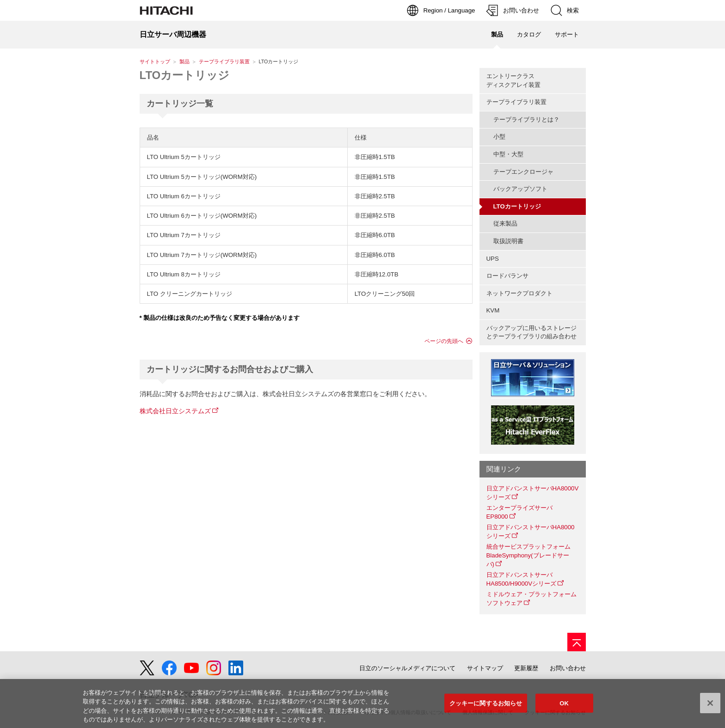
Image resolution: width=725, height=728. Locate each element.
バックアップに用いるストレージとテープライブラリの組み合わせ (531, 332)
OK (564, 706)
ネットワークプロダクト (519, 293)
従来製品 (505, 223)
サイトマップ (485, 668)
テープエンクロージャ (523, 172)
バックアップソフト (520, 189)
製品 (184, 61)
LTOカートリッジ (185, 75)
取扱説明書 (508, 241)
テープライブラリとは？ (526, 119)
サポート (567, 34)
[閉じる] (710, 705)
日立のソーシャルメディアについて (407, 668)
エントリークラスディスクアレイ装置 (513, 80)
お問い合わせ (568, 668)
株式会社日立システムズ (175, 411)
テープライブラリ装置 (224, 61)
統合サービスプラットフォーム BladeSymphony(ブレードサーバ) (531, 555)
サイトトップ (155, 61)
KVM (493, 310)
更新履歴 (526, 668)
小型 (499, 137)
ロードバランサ (507, 276)
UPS (493, 259)
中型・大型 (508, 154)
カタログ (529, 34)
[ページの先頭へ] (577, 642)
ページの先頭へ (444, 341)
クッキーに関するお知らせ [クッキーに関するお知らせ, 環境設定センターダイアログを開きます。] (486, 706)
